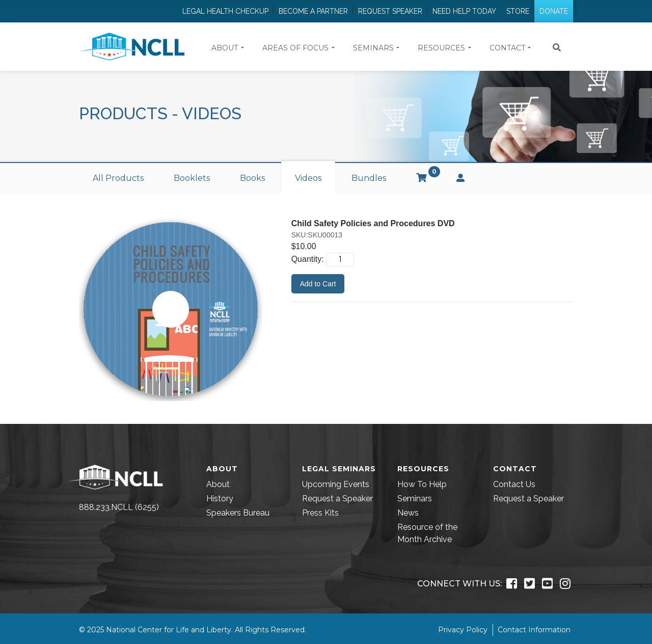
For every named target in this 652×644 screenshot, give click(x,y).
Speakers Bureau (238, 513)
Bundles (369, 178)
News (408, 513)
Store (518, 11)
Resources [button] (441, 48)
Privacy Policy (463, 630)
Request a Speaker (337, 499)
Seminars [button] (373, 48)
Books (252, 178)
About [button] (225, 48)
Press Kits (320, 513)
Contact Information (534, 630)
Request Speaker (390, 11)
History (220, 499)
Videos (308, 178)
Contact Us (514, 484)
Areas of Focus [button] (295, 48)
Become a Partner (313, 11)
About (218, 484)
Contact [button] (507, 48)
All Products (118, 178)
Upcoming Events (336, 484)
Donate (554, 11)
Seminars (415, 499)
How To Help (422, 484)
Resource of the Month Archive (427, 533)
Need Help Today (464, 11)
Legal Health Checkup (225, 11)
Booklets (192, 178)
